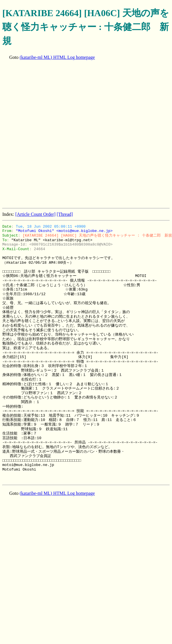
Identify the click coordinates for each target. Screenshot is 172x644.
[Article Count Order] (35, 214)
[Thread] (65, 214)
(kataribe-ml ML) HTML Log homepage (57, 57)
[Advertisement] (69, 135)
